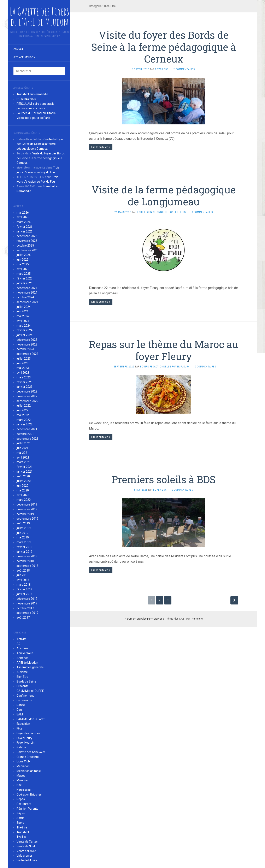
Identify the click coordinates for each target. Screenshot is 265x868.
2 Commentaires (184, 69)
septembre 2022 (27, 401)
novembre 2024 (27, 293)
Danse (21, 705)
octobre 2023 (25, 349)
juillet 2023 (24, 359)
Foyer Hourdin (26, 743)
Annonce (22, 658)
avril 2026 (23, 217)
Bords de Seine (26, 681)
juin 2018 (22, 575)
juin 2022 (22, 410)
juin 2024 (22, 311)
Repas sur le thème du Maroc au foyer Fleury (164, 350)
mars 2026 (24, 222)
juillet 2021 (24, 443)
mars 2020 (24, 500)
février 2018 (25, 589)
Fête (19, 728)
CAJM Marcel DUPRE (30, 691)
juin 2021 (22, 448)
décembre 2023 (27, 340)
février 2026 (25, 227)
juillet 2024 (24, 307)
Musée (21, 776)
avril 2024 (23, 321)
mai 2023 (23, 368)
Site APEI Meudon (24, 57)
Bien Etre (22, 677)
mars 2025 (24, 274)
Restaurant (24, 804)
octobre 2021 (25, 434)
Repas (21, 799)
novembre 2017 (27, 603)
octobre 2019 (25, 514)
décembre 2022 (27, 391)
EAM (20, 714)
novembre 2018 (27, 556)
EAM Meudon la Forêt (31, 719)
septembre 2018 (27, 566)
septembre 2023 (27, 354)
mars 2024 (24, 326)
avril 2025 (23, 269)
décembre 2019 (27, 504)
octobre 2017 (25, 608)
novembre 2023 (27, 344)
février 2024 (25, 330)
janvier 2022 (25, 424)
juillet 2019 (24, 528)
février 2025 (25, 278)
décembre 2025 (27, 236)
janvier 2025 (25, 283)
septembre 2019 (27, 519)
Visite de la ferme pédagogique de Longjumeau (164, 196)
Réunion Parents (27, 809)
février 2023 (25, 382)
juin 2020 (22, 486)
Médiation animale (29, 771)
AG (19, 644)
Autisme (22, 672)
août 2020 (23, 476)
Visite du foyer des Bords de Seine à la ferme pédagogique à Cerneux (40, 144)
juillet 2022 (24, 406)
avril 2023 (23, 373)
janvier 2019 (25, 552)
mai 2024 (23, 316)
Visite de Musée (27, 860)
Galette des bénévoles (31, 752)
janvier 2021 (25, 472)
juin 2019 (22, 533)
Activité (22, 639)
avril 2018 (23, 580)
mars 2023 (24, 377)
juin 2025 (22, 260)
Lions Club (23, 761)
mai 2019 (23, 537)
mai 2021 (23, 453)
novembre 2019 (27, 509)
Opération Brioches (29, 795)
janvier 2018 (25, 594)
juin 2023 (22, 363)
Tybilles (22, 837)
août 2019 (23, 523)
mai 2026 (23, 213)
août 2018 (23, 571)
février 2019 (25, 547)
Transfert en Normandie (32, 94)
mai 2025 (23, 264)
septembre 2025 (27, 250)
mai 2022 (23, 415)
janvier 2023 (25, 387)
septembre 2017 (27, 613)
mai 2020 (23, 490)
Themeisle (197, 619)
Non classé (24, 790)
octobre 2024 (25, 297)
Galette (21, 747)
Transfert (23, 832)
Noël (19, 785)
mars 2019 (24, 542)
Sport (20, 823)
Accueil (18, 49)
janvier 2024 (25, 335)
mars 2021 (24, 462)
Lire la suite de (101, 147)
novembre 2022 (27, 396)
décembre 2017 (27, 599)
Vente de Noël (26, 846)
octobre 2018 (25, 561)
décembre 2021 (27, 429)
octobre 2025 (25, 246)
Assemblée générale (30, 667)
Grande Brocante (28, 757)
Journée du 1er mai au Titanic (36, 113)
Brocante (23, 686)
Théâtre (22, 827)
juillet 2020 (24, 481)
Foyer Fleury (24, 738)
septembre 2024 (27, 302)
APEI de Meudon (27, 663)
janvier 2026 (25, 231)
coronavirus (24, 700)
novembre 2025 (27, 241)
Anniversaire (25, 653)
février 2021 (25, 467)
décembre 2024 (27, 288)
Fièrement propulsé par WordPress (144, 619)
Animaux (22, 648)
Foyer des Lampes (28, 733)
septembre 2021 (27, 439)
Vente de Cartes (27, 842)
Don (19, 710)
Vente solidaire (26, 851)
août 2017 (23, 618)
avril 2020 (23, 495)
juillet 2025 (24, 255)
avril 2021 (23, 457)
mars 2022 (24, 420)
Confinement (25, 696)
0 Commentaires (202, 212)
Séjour (21, 813)
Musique (22, 780)
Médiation (23, 766)
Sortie (20, 818)
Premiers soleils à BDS (164, 479)
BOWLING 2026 (26, 99)
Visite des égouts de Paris (33, 118)
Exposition (23, 724)
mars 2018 (24, 585)
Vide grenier (24, 856)
